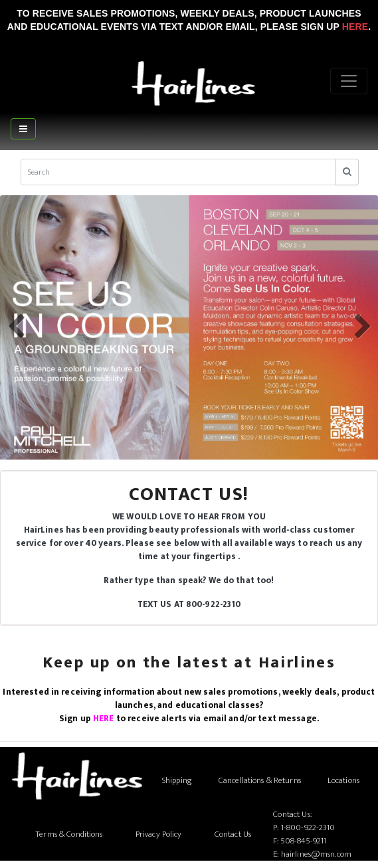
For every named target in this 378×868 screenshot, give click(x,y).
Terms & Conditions (69, 834)
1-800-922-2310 (308, 827)
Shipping (177, 780)
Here (355, 27)
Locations (343, 780)
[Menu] (349, 81)
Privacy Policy (159, 834)
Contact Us (233, 834)
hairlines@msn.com (316, 854)
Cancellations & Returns (260, 780)
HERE (104, 719)
